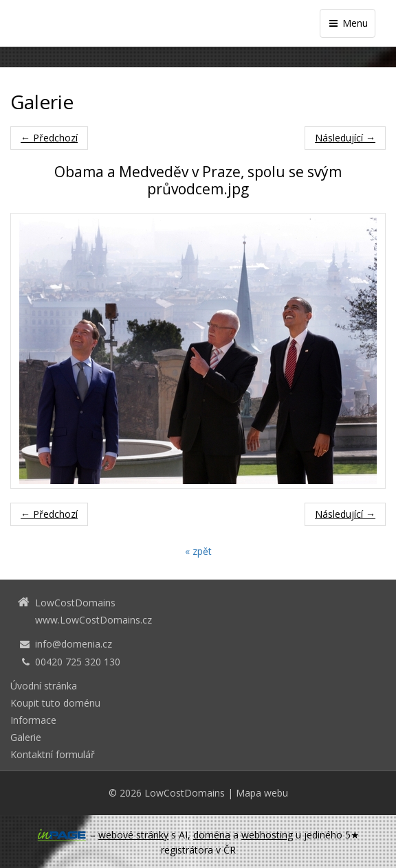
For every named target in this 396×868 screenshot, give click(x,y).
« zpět (198, 551)
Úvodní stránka (44, 686)
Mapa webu (262, 793)
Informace (33, 720)
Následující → (345, 138)
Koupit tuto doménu (55, 703)
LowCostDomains (185, 793)
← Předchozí (49, 138)
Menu (348, 23)
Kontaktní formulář (53, 754)
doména (212, 835)
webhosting (267, 835)
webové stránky (133, 835)
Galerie (26, 737)
